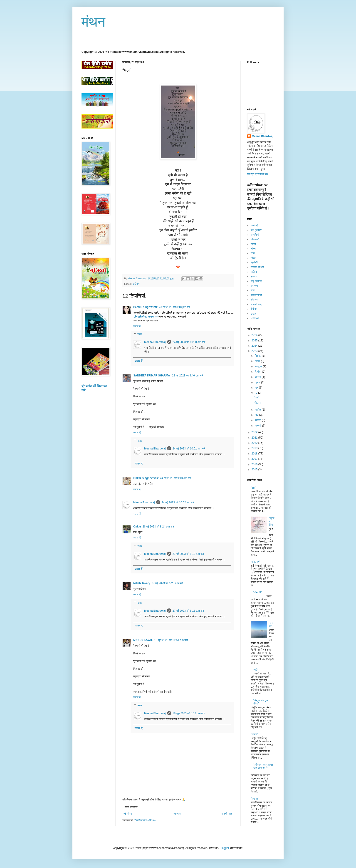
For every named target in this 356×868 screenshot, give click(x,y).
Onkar (137, 527)
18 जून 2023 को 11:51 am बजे (171, 640)
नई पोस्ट (128, 814)
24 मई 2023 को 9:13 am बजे (176, 478)
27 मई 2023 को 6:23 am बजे (167, 583)
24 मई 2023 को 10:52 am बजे (178, 502)
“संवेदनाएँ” (256, 562)
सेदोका (254, 309)
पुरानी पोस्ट (227, 814)
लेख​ (253, 290)
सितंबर (258, 372)
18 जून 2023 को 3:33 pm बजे (189, 713)
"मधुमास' (255, 799)
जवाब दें (137, 326)
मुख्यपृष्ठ (177, 814)
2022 (255, 432)
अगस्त (258, 377)
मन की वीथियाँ (257, 267)
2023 (255, 351)
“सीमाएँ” (254, 734)
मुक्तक (254, 276)
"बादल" (271, 624)
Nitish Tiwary (142, 583)
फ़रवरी (258, 420)
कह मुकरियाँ (256, 230)
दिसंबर (258, 356)
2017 (255, 459)
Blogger (224, 848)
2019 (255, 448)
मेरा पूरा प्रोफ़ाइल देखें (258, 174)
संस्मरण (254, 300)
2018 (255, 454)
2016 (255, 464)
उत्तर (140, 334)
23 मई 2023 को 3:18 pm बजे (175, 307)
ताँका (253, 258)
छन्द (253, 253)
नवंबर (258, 361)
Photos (255, 318)
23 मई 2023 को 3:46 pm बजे (188, 376)
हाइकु (253, 313)
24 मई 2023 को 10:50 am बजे (189, 342)
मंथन (93, 22)
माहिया (254, 272)
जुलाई (258, 382)
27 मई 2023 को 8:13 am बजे (188, 554)
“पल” (257, 398)
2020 (255, 443)
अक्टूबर (259, 366)
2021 (255, 438)
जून (257, 388)
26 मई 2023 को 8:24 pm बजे (158, 527)
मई (256, 393)
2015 (255, 469)
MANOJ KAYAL (143, 640)
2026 (255, 335)
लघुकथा (255, 286)
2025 (255, 341)
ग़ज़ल (253, 244)
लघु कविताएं (256, 281)
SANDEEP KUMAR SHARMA (152, 376)
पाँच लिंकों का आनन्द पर (146, 317)
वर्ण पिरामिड (256, 295)
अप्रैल (258, 410)
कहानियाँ (255, 235)
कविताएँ (136, 284)
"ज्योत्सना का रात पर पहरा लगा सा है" (263, 766)
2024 (255, 346)
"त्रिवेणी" (257, 592)
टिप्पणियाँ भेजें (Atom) (145, 820)
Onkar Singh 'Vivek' (146, 478)
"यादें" (256, 670)
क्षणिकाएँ (255, 239)
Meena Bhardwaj (155, 342)
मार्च (257, 415)
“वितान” (258, 403)
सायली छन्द (256, 304)
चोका (253, 249)
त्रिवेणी (254, 262)
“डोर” (253, 488)
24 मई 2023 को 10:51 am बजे (189, 449)
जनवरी (258, 426)
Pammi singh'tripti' (145, 307)
